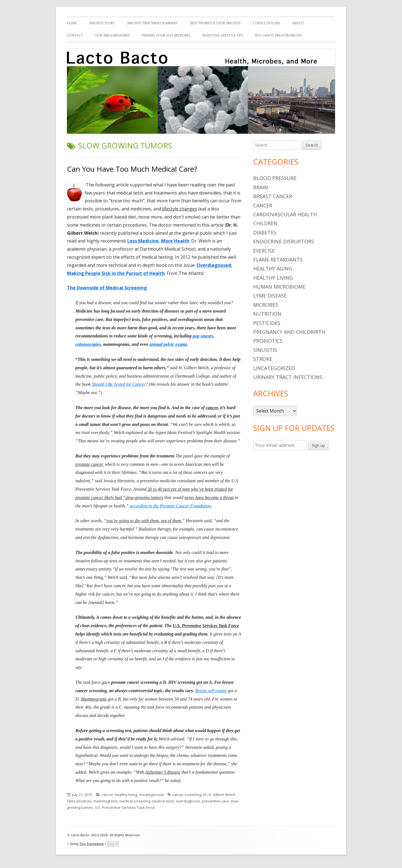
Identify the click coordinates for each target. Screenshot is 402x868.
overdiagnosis (188, 801)
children (265, 223)
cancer (107, 795)
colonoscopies (88, 344)
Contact (75, 35)
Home (72, 23)
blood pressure (275, 178)
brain (261, 187)
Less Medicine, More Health (158, 241)
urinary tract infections (288, 377)
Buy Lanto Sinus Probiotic (279, 35)
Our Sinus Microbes (112, 35)
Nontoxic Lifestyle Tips (223, 35)
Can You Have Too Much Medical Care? (132, 169)
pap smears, (204, 336)
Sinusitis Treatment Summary (152, 23)
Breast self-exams (211, 691)
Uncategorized (151, 795)
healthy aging (273, 268)
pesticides (267, 323)
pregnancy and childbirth (289, 332)
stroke (263, 359)
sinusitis (265, 350)
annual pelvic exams (168, 344)
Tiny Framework (91, 844)
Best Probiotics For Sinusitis (215, 23)
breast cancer (273, 196)
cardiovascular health (285, 214)
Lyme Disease (270, 296)
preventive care (215, 801)
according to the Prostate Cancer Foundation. (171, 506)
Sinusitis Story (102, 23)
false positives (79, 801)
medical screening (135, 801)
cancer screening (187, 795)
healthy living (126, 795)
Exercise (264, 251)
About (298, 23)
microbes (266, 305)
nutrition (267, 314)
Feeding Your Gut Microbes (166, 35)
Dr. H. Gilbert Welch (219, 795)
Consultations (266, 23)
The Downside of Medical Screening (107, 288)
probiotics (268, 341)
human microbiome (279, 287)
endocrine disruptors (284, 241)
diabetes (265, 232)
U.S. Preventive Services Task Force (125, 807)
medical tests (163, 801)
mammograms (106, 801)
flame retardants (278, 260)
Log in (113, 844)
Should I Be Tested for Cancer (119, 384)
